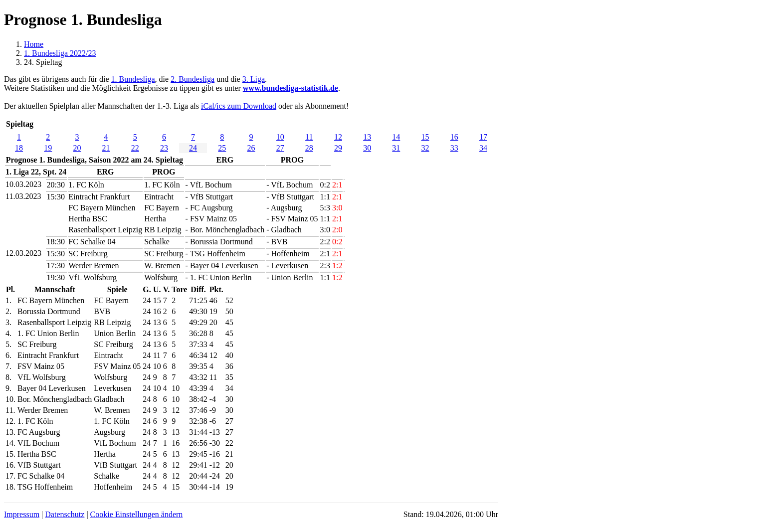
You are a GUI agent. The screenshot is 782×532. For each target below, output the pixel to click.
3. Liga (254, 79)
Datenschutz (65, 514)
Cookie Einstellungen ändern (137, 514)
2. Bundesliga (193, 79)
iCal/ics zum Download (239, 106)
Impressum (22, 514)
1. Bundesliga (133, 79)
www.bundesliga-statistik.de (291, 88)
